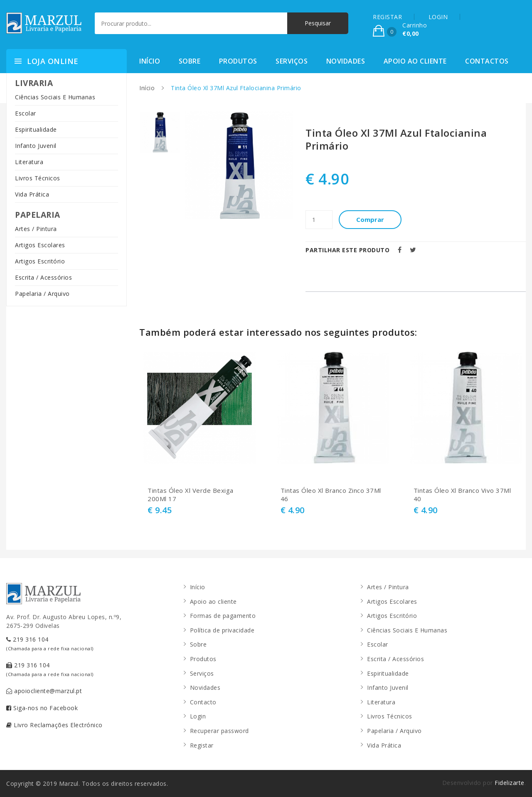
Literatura (29, 162)
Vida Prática (32, 194)
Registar (202, 745)
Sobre (190, 61)
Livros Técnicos (38, 178)
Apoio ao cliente (415, 61)
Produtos (238, 61)
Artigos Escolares (40, 245)
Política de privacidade (222, 630)
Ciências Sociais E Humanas (55, 97)
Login (198, 716)
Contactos (487, 61)
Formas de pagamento (223, 616)
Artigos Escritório (40, 261)
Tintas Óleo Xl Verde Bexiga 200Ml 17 (191, 495)
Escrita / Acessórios (43, 277)
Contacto (203, 702)
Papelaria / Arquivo (42, 294)
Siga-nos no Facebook (42, 708)
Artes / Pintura (36, 229)
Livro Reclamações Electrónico (54, 725)
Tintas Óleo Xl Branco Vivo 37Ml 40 (462, 495)
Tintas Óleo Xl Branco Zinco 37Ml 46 (331, 495)
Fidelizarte (510, 783)
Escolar (26, 113)
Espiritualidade (36, 129)
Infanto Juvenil (36, 146)
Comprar (370, 219)
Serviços (292, 61)
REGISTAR (387, 17)
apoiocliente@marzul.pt (44, 691)
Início (150, 61)
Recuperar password (219, 731)
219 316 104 (50, 643)
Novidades (346, 61)
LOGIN (438, 17)
